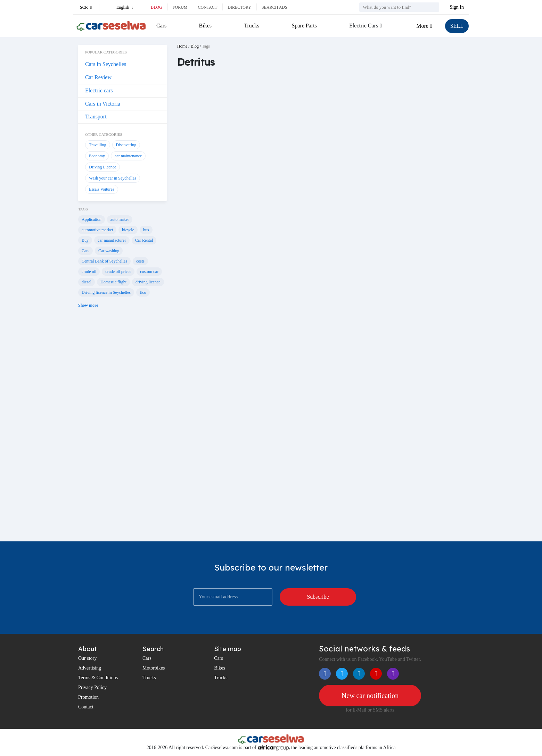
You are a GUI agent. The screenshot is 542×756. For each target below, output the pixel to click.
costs (140, 261)
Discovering (126, 145)
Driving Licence (102, 167)
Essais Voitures (102, 189)
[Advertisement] (122, 430)
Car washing (109, 251)
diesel (87, 282)
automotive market (97, 230)
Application (92, 219)
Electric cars (99, 90)
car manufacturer (112, 240)
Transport (96, 117)
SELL (457, 26)
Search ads (274, 7)
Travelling (98, 145)
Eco (143, 292)
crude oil (89, 272)
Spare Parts (304, 26)
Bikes (205, 26)
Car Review (98, 77)
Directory (239, 7)
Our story (87, 658)
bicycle (128, 230)
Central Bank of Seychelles (104, 261)
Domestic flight (113, 282)
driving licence (148, 282)
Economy (97, 156)
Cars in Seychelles (106, 64)
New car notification (370, 696)
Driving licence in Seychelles (106, 292)
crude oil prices (118, 272)
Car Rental (144, 240)
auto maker (120, 219)
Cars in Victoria (103, 104)
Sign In (457, 7)
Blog (157, 7)
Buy (85, 240)
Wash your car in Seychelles (113, 178)
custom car (149, 272)
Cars (161, 26)
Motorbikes (154, 668)
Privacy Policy (92, 687)
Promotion (88, 697)
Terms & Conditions (98, 678)
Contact (208, 7)
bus (146, 230)
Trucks (252, 26)
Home (182, 46)
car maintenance (128, 156)
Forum (180, 7)
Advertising (90, 668)
